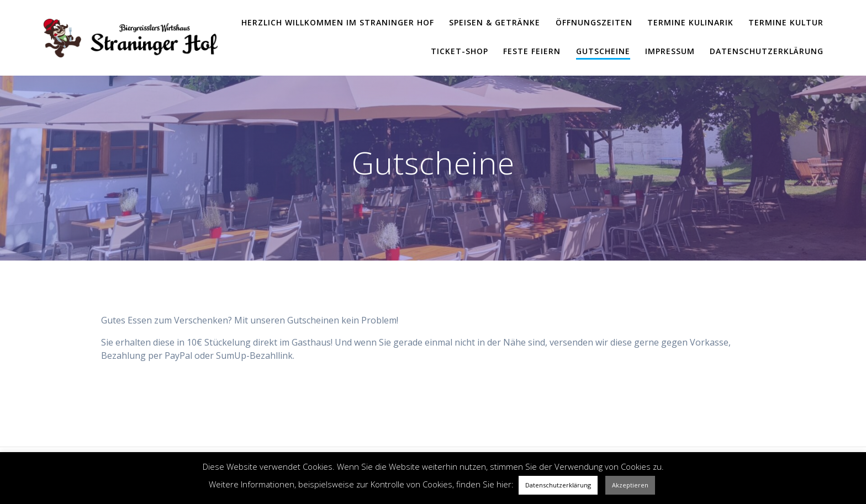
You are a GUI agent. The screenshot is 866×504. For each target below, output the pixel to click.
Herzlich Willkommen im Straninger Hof (338, 22)
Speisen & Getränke (495, 22)
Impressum (670, 51)
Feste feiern (532, 51)
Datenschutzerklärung (767, 51)
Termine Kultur (786, 22)
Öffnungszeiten (594, 22)
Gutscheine (603, 51)
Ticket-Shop (460, 51)
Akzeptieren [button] (630, 485)
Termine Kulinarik (690, 22)
